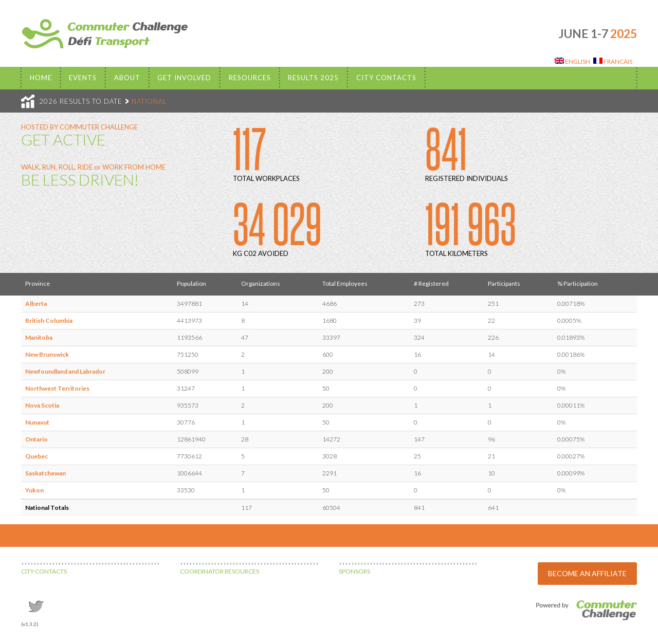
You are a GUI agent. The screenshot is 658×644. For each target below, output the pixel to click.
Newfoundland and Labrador (65, 371)
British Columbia (49, 320)
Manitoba (39, 337)
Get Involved (184, 78)
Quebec (36, 456)
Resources (250, 78)
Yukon (34, 490)
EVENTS (83, 78)
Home (41, 78)
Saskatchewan (45, 473)
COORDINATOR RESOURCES (220, 571)
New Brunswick (47, 354)
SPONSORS (354, 571)
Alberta (36, 303)
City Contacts (386, 78)
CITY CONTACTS (44, 571)
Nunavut (37, 422)
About (127, 78)
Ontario (36, 439)
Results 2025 (313, 78)
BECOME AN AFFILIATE (587, 573)
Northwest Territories (57, 388)
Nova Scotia (42, 405)
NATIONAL (149, 101)
